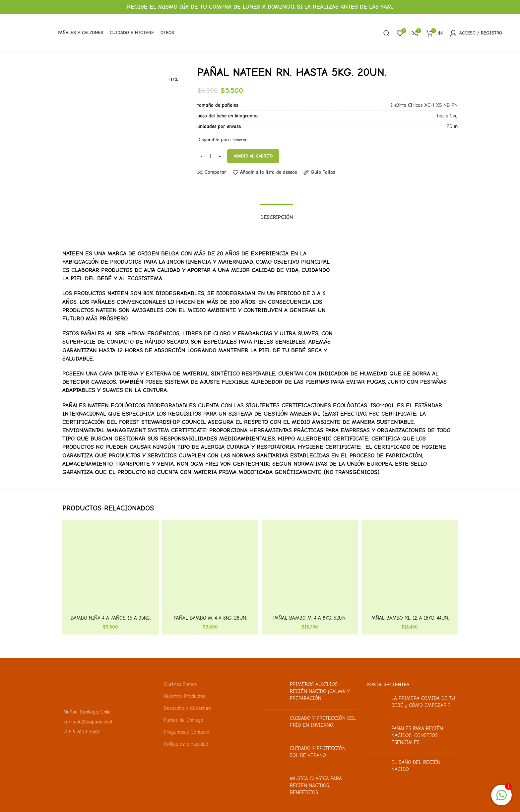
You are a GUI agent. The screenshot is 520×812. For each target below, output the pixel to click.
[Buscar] (387, 33)
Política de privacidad (186, 744)
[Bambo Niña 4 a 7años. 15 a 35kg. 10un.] (111, 568)
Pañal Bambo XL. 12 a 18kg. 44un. (410, 618)
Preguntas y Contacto (187, 732)
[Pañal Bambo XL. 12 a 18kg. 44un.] (410, 568)
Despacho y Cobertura (188, 708)
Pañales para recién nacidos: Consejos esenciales (417, 735)
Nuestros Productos (184, 696)
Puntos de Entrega (184, 720)
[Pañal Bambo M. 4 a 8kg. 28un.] (210, 568)
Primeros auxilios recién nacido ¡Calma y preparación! (320, 691)
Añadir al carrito (253, 156)
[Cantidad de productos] (211, 156)
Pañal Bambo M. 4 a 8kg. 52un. (310, 618)
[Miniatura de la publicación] (275, 693)
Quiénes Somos (180, 684)
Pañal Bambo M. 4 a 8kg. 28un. (210, 618)
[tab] (277, 214)
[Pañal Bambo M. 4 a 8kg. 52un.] (310, 568)
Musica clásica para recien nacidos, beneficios (316, 785)
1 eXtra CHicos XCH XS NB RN (424, 105)
